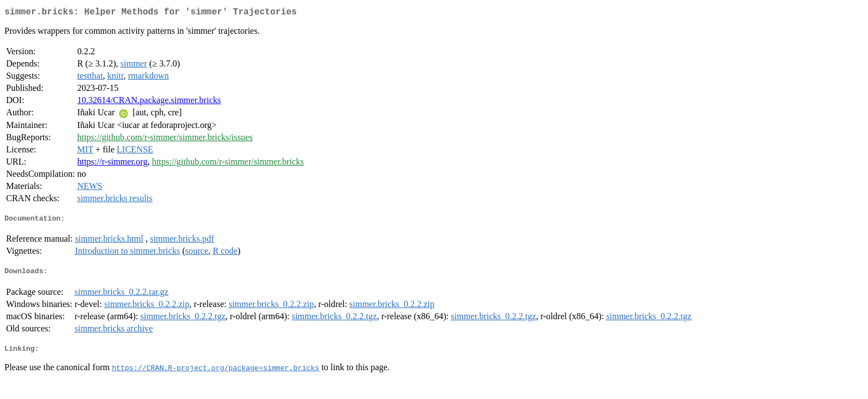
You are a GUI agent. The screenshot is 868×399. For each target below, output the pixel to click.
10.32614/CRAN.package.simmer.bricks (149, 102)
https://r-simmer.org (112, 164)
